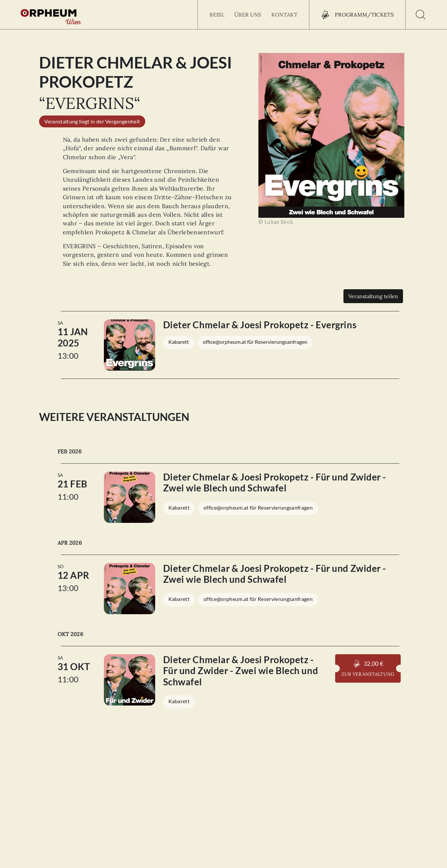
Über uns (248, 15)
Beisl (217, 15)
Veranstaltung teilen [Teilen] (373, 296)
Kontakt (284, 15)
